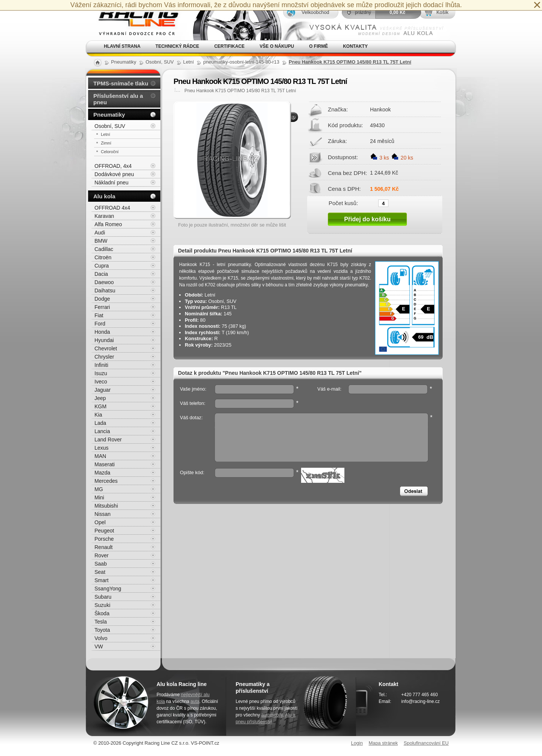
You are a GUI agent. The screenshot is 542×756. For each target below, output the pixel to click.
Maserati (105, 464)
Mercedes (106, 481)
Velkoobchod (315, 12)
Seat (100, 572)
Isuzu (101, 373)
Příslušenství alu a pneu (118, 99)
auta (195, 701)
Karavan (104, 216)
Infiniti (101, 365)
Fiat (99, 315)
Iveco (101, 382)
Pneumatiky (109, 115)
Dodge (102, 299)
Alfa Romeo (108, 224)
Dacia (101, 274)
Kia (98, 415)
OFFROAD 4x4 (112, 208)
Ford (100, 324)
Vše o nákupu (277, 46)
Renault (104, 547)
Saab (101, 564)
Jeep (100, 398)
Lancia (102, 431)
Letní (105, 134)
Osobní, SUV (110, 126)
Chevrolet (106, 348)
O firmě (318, 46)
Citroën (103, 257)
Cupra (102, 266)
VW (99, 646)
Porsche (104, 539)
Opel (100, 522)
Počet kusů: (343, 203)
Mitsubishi (106, 506)
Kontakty (355, 46)
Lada (100, 423)
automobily (272, 715)
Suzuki (102, 605)
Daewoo (104, 282)
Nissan (103, 514)
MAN (100, 456)
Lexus (101, 448)
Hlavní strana (122, 46)
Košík (442, 12)
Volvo (101, 638)
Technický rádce (177, 46)
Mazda (102, 473)
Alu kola (104, 196)
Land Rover (108, 440)
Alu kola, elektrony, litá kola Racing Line (134, 20)
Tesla (101, 622)
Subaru (103, 597)
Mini (99, 497)
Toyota (102, 630)
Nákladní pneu (111, 183)
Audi (100, 233)
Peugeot (104, 531)
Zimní (106, 143)
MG (99, 489)
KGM (100, 406)
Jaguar (103, 390)
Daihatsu (105, 291)
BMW (101, 241)
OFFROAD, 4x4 (113, 166)
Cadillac (104, 249)
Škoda (102, 613)
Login (357, 743)
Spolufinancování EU (426, 743)
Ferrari (102, 307)
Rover (101, 555)
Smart (101, 580)
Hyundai (104, 340)
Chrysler (104, 357)
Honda (102, 332)
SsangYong (108, 589)
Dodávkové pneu (114, 174)
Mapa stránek (383, 743)
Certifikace (229, 46)
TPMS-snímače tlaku (121, 83)
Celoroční (110, 152)
